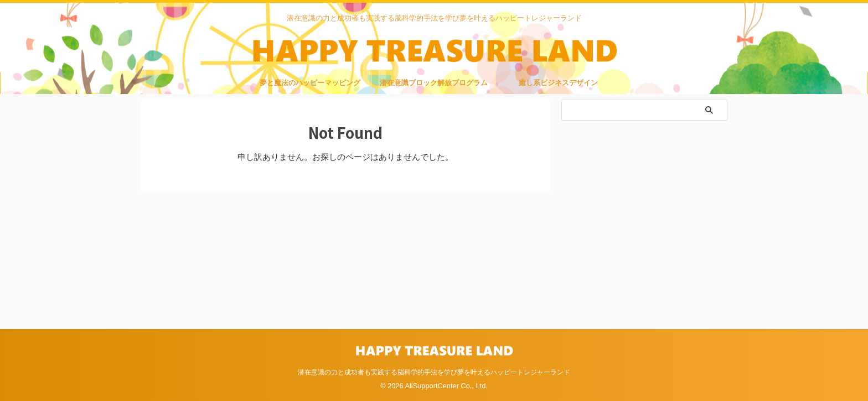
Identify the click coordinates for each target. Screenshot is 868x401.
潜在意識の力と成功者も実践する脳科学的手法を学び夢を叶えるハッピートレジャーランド (434, 371)
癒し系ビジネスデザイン (558, 85)
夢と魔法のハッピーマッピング (310, 85)
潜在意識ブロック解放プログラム (434, 85)
